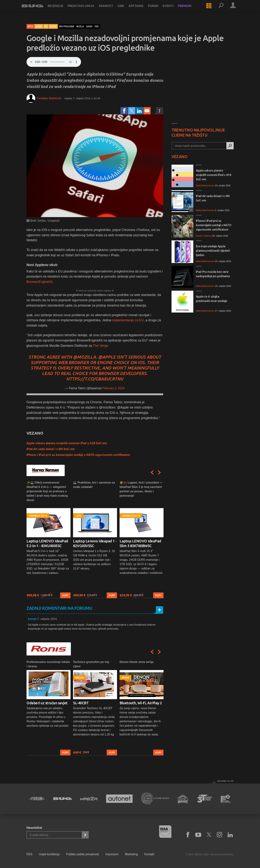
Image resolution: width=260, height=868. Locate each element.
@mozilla (84, 357)
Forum (158, 9)
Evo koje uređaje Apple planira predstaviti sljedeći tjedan (213, 251)
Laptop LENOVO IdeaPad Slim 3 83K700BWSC (140, 543)
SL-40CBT (81, 703)
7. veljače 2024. (47, 619)
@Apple (107, 357)
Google (53, 26)
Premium (190, 9)
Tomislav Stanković (49, 98)
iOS (46, 26)
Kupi (65, 595)
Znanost (111, 9)
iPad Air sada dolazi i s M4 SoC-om (51, 449)
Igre (126, 9)
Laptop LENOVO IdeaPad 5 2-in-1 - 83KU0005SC (47, 543)
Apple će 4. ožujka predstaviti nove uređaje (211, 299)
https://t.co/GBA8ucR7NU (95, 379)
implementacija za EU (128, 320)
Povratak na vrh (225, 781)
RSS (30, 854)
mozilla (80, 26)
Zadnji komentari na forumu (59, 608)
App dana (141, 9)
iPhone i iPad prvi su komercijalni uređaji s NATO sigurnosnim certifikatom (78, 455)
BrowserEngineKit (40, 282)
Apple (30, 26)
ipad (97, 26)
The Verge (100, 346)
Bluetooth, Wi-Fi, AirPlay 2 (141, 703)
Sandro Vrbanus (204, 236)
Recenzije (61, 9)
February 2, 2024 (113, 388)
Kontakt (149, 854)
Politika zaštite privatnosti (82, 854)
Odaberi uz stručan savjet (47, 703)
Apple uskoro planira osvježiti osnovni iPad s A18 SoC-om (67, 443)
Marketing (131, 854)
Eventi (173, 9)
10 (191, 235)
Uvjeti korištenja (49, 854)
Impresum (112, 854)
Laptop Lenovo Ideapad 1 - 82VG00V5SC (95, 543)
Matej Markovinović (205, 186)
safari (89, 26)
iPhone (39, 26)
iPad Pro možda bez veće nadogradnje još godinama (213, 274)
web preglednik (67, 26)
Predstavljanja (86, 9)
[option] (49, 539)
